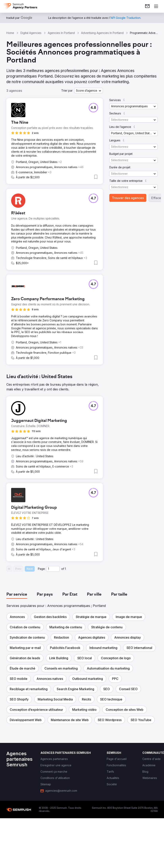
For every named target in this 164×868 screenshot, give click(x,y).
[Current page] (53, 569)
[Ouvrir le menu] (156, 6)
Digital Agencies (31, 33)
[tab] (17, 595)
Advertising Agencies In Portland (102, 33)
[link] (147, 6)
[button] (89, 91)
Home (10, 33)
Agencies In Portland (61, 33)
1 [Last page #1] (65, 569)
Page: (42, 569)
